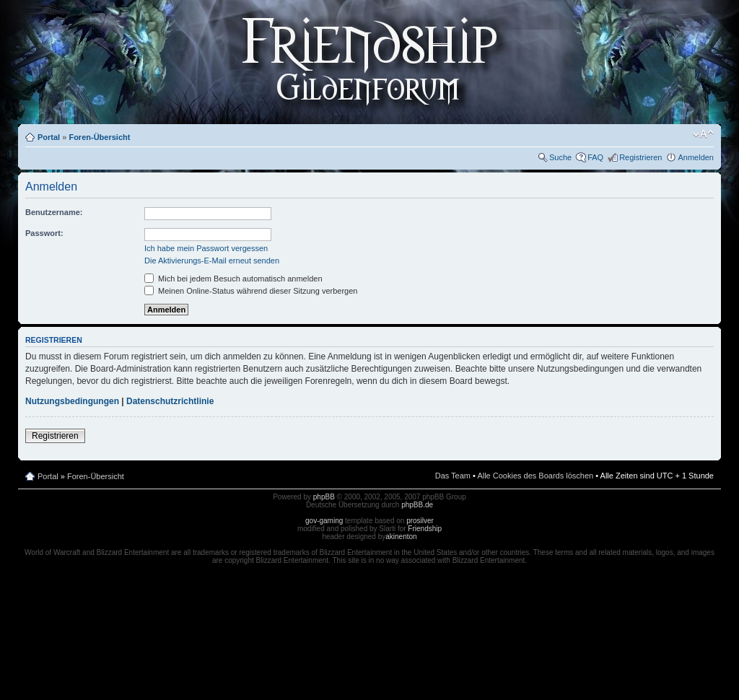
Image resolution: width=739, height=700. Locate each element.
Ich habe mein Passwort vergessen (206, 248)
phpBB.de (417, 505)
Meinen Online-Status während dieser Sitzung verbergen (251, 291)
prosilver (420, 521)
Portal (49, 137)
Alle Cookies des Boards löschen (535, 476)
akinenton (401, 537)
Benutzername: (54, 212)
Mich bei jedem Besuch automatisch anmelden (233, 279)
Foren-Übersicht (99, 137)
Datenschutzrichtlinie (170, 401)
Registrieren (640, 157)
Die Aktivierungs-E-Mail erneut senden (212, 261)
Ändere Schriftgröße (703, 134)
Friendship (425, 529)
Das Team (453, 476)
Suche (560, 157)
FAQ (595, 157)
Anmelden (696, 157)
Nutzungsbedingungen (72, 401)
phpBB (324, 497)
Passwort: (44, 233)
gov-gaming (324, 521)
